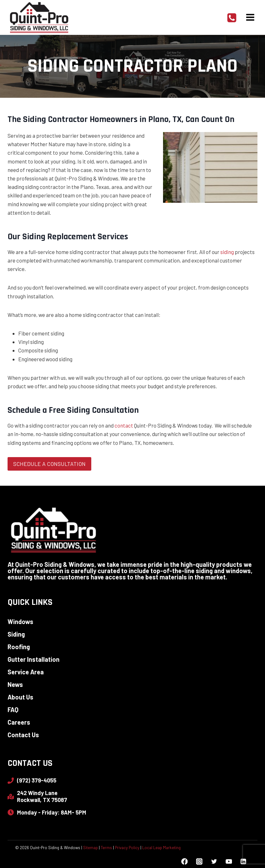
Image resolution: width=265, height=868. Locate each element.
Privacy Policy (127, 848)
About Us (20, 697)
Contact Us (23, 735)
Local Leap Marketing (161, 848)
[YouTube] (229, 862)
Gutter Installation (34, 659)
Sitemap (90, 848)
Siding (16, 634)
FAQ (13, 710)
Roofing (19, 647)
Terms (106, 848)
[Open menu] (250, 17)
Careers (19, 722)
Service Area (26, 672)
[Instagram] (199, 862)
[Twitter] (214, 862)
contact (124, 425)
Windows (20, 622)
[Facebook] (185, 862)
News (15, 684)
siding (227, 252)
